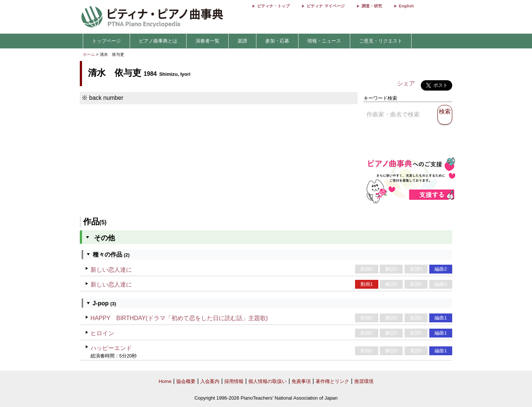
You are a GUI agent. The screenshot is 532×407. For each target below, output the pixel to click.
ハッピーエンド (111, 348)
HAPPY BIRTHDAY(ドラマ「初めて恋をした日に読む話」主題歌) (179, 318)
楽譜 (242, 41)
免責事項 (301, 381)
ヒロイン (102, 333)
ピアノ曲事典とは (158, 41)
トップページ (106, 41)
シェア (406, 83)
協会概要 (186, 381)
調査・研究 (372, 6)
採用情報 (234, 381)
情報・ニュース (324, 41)
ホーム (89, 54)
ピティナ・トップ (273, 6)
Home (165, 381)
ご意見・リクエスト (381, 41)
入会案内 (210, 381)
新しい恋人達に (111, 270)
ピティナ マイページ (325, 6)
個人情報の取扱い (267, 381)
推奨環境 (364, 381)
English (406, 6)
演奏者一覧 (207, 41)
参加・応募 (277, 41)
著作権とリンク (332, 381)
